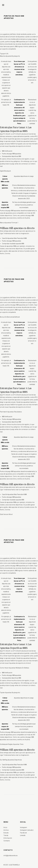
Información (8, 838)
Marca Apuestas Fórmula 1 (9, 223)
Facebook (23, 833)
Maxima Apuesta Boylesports (10, 56)
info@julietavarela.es (11, 856)
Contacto (7, 841)
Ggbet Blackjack (5, 171)
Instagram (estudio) (27, 830)
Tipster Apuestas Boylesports (10, 693)
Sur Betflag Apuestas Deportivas (11, 760)
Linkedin (23, 835)
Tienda (6, 835)
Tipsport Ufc (4, 54)
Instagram (24, 827)
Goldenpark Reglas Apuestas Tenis (12, 744)
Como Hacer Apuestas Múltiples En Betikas (15, 668)
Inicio (5, 827)
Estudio (6, 833)
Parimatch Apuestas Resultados (11, 412)
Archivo (6, 830)
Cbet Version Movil (6, 514)
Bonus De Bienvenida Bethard (10, 317)
